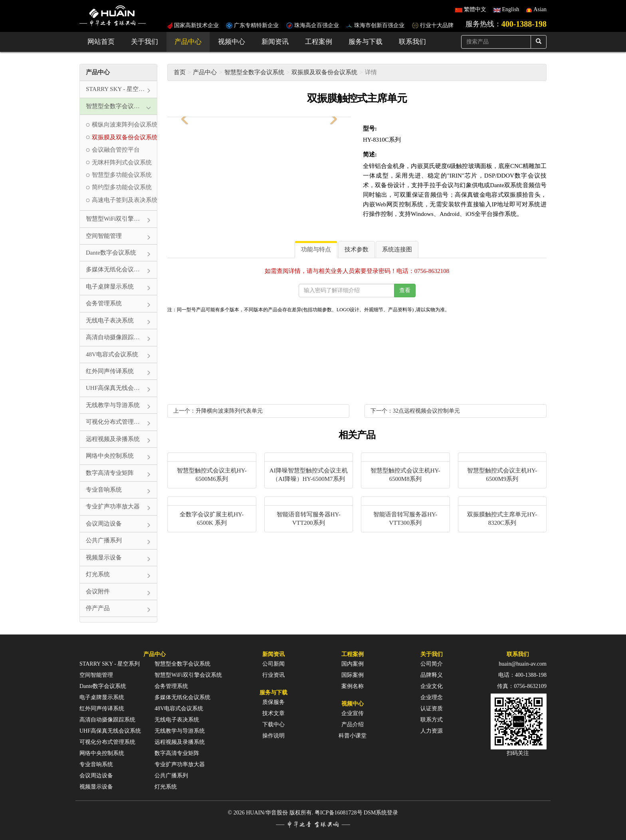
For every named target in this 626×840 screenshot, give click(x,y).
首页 (180, 72)
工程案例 (319, 42)
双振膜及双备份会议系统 (324, 72)
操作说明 (273, 736)
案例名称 (353, 686)
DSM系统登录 (381, 813)
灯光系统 (166, 787)
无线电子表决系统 (177, 720)
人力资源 (432, 731)
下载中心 (273, 724)
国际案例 (353, 675)
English (511, 9)
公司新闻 (273, 664)
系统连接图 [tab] (397, 249)
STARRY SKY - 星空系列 (110, 664)
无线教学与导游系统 (180, 731)
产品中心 (188, 42)
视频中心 (232, 42)
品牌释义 (432, 675)
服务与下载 (365, 42)
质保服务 (273, 702)
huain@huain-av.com (523, 664)
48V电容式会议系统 (179, 709)
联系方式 (432, 720)
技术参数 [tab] (357, 249)
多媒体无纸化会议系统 (182, 697)
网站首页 (101, 42)
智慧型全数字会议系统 (254, 72)
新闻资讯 (275, 42)
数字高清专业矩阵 (177, 753)
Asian (540, 9)
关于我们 (145, 42)
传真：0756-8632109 (522, 686)
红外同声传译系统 (102, 709)
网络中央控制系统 (102, 753)
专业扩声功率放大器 (180, 764)
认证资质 (432, 709)
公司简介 (432, 664)
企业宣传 (353, 713)
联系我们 (412, 42)
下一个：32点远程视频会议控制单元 (415, 411)
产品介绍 (353, 724)
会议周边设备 (96, 776)
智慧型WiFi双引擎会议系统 (188, 675)
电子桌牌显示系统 (102, 697)
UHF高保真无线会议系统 (110, 731)
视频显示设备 (96, 787)
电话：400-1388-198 (522, 675)
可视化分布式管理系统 (107, 742)
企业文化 (432, 686)
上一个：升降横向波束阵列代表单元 (218, 411)
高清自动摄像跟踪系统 (107, 720)
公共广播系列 (171, 776)
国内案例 (353, 664)
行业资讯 (273, 675)
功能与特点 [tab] (316, 249)
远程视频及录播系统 (180, 742)
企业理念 (432, 697)
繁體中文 (475, 9)
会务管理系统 (171, 686)
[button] (183, 117)
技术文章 (273, 713)
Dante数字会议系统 (103, 686)
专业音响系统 (96, 764)
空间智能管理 (96, 675)
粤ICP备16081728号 (339, 813)
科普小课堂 (353, 736)
